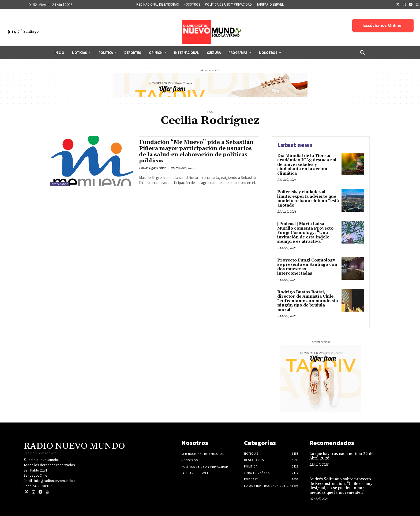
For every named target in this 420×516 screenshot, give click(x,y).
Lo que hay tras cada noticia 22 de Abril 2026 (341, 456)
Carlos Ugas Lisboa (153, 168)
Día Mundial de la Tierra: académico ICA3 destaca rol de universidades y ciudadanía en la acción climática (307, 165)
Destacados (60, 184)
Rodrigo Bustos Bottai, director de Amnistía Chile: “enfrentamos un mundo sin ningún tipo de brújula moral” (308, 301)
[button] (362, 53)
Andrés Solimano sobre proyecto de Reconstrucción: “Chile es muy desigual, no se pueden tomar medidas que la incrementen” (341, 486)
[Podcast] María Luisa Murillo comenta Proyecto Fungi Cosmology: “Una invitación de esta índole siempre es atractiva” (305, 233)
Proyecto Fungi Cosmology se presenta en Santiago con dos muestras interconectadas (307, 267)
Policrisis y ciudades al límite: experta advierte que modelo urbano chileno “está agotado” (308, 199)
